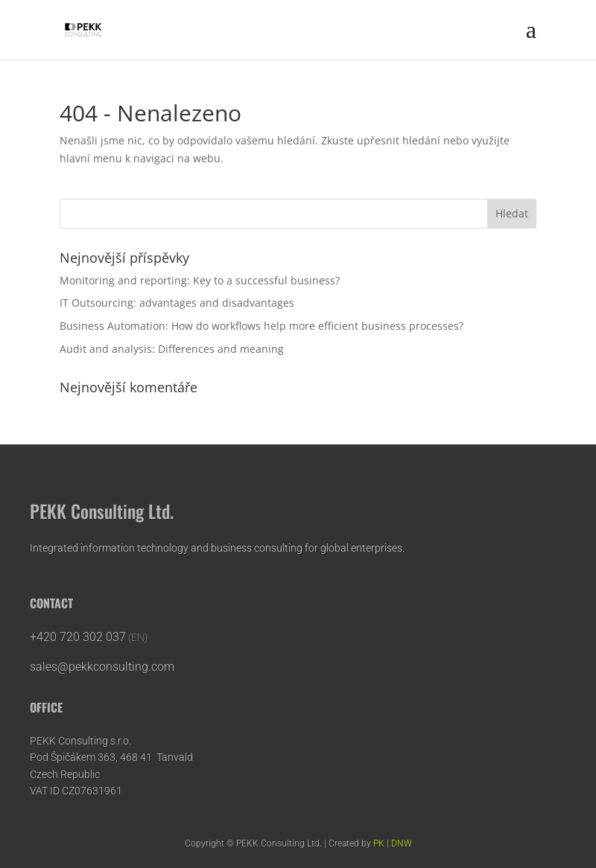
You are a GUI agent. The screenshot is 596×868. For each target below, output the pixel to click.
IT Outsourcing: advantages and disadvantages (177, 303)
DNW (402, 843)
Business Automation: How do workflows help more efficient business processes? (261, 326)
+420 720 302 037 (78, 637)
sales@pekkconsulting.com (104, 667)
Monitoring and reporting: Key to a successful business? (200, 280)
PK (379, 843)
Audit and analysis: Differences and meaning (172, 349)
